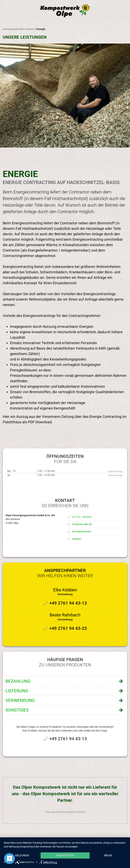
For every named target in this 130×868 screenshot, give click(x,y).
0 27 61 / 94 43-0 (82, 517)
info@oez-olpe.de (82, 524)
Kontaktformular (82, 531)
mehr (108, 855)
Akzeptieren (65, 855)
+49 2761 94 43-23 (68, 628)
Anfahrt (77, 539)
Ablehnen (22, 855)
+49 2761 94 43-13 (68, 603)
